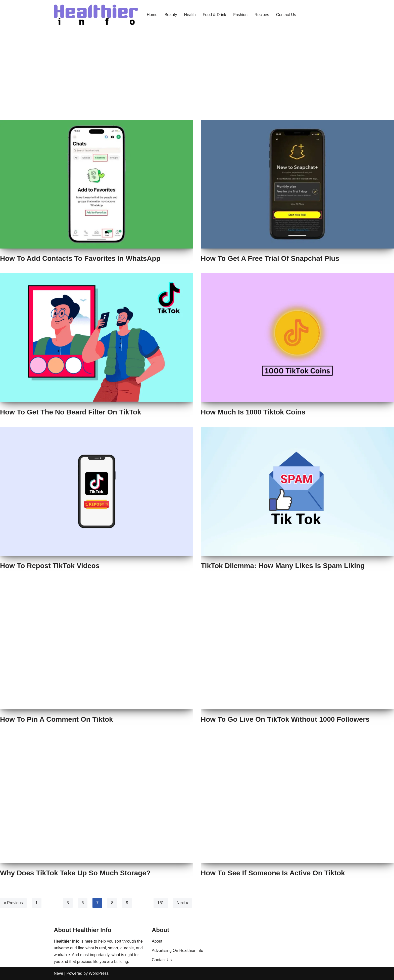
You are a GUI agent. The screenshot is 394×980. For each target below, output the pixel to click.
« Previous (13, 903)
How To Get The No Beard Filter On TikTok (71, 412)
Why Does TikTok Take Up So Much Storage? (75, 873)
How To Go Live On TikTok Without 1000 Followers (285, 719)
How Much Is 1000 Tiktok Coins (253, 412)
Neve (58, 973)
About (157, 941)
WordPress (99, 973)
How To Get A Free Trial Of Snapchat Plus (270, 258)
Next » (182, 903)
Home (152, 15)
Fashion (240, 15)
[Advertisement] (197, 82)
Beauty (171, 15)
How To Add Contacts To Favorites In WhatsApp (80, 258)
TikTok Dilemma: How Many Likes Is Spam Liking (283, 566)
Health (190, 15)
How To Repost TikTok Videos (50, 566)
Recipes (262, 15)
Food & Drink (214, 15)
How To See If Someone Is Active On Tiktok (273, 873)
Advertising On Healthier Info (178, 951)
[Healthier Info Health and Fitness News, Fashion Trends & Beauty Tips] (96, 15)
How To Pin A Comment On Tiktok (57, 719)
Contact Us (286, 15)
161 (161, 903)
